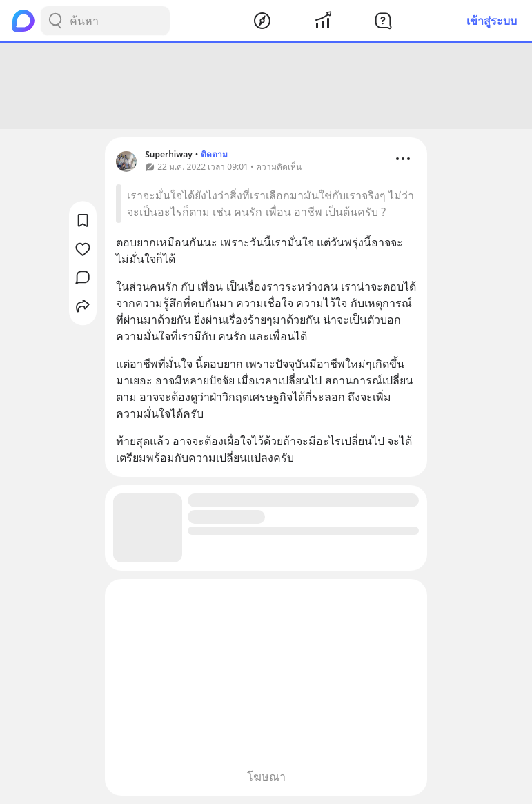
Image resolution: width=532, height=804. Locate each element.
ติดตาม (214, 154)
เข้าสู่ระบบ (492, 21)
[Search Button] (55, 21)
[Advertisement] (266, 86)
